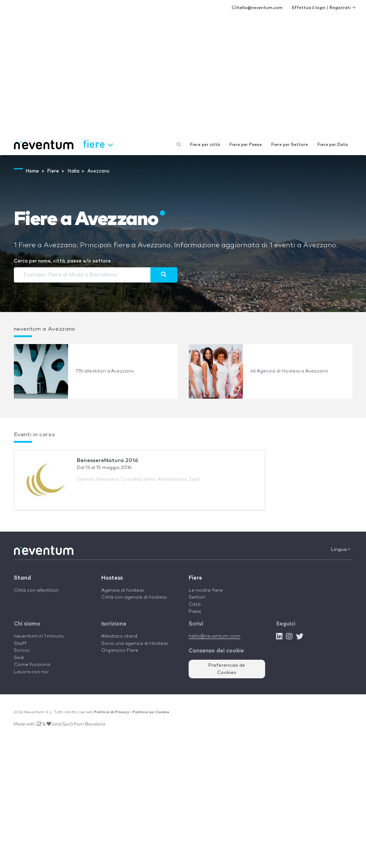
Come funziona (32, 665)
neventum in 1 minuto (39, 636)
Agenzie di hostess (123, 590)
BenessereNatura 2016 (107, 460)
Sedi (19, 658)
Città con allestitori (36, 590)
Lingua (341, 549)
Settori (197, 597)
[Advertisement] (183, 80)
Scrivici (22, 650)
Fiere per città (205, 145)
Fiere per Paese (246, 145)
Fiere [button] (98, 144)
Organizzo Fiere (120, 650)
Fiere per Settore (290, 145)
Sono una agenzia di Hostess (135, 644)
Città (195, 605)
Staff (20, 644)
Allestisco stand (119, 636)
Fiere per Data (333, 145)
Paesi (195, 611)
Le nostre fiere (206, 590)
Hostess (112, 578)
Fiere (195, 578)
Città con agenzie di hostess (134, 597)
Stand (22, 578)
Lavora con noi (31, 672)
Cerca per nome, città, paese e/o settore (62, 261)
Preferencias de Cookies (227, 669)
